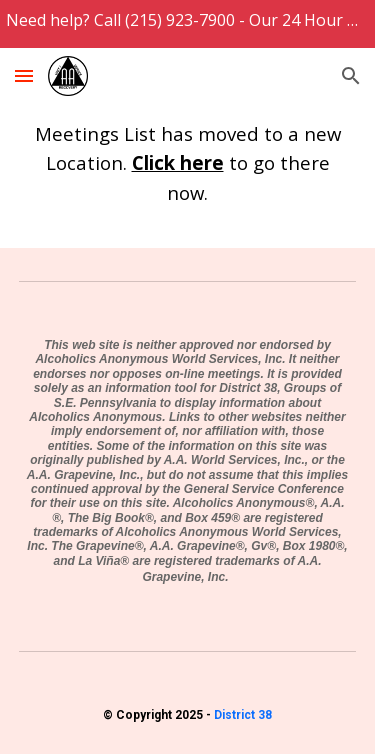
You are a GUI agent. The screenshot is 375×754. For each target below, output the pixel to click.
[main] (188, 162)
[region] (187, 24)
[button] (24, 75)
